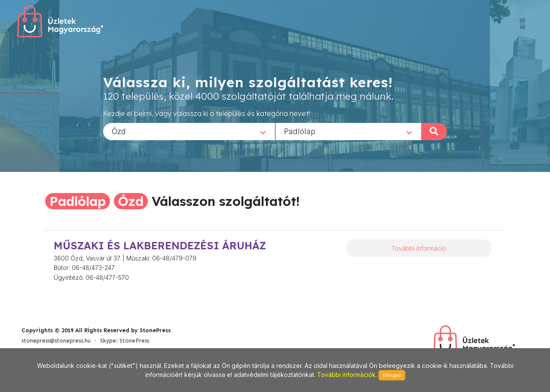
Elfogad (392, 375)
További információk (346, 375)
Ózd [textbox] (119, 131)
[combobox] (189, 131)
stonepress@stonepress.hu (56, 341)
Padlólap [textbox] (300, 131)
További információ (419, 248)
